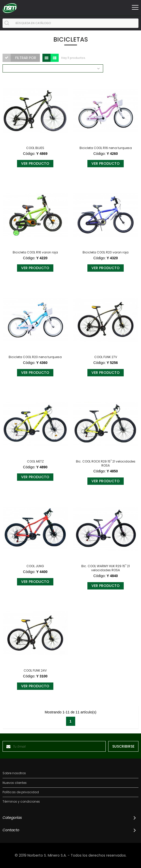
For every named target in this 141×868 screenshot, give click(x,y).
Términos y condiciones (21, 802)
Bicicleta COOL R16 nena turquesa (106, 148)
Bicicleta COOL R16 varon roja (35, 252)
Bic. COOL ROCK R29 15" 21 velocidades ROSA (106, 464)
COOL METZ (35, 461)
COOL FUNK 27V (106, 357)
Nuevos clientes (15, 783)
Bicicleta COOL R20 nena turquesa (35, 357)
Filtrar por (26, 58)
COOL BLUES (35, 148)
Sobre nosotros (14, 773)
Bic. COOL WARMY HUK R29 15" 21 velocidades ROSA (106, 568)
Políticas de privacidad (21, 792)
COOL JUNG (35, 566)
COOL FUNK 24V (35, 671)
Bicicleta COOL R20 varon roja (106, 252)
